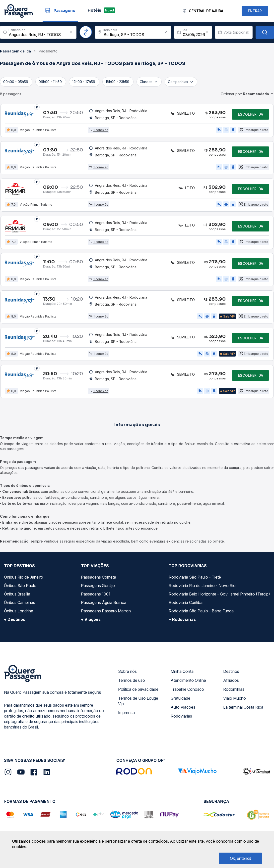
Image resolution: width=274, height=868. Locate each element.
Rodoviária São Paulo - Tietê (195, 577)
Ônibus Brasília (17, 594)
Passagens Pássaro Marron (106, 611)
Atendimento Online (188, 680)
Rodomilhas (234, 689)
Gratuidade (180, 698)
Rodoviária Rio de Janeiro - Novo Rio (202, 586)
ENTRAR (255, 11)
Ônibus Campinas (20, 602)
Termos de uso (132, 680)
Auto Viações (183, 707)
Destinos (231, 671)
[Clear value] (207, 32)
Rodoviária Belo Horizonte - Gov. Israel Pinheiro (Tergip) (219, 594)
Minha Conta (182, 671)
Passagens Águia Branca (104, 602)
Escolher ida (250, 114)
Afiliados (231, 680)
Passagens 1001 (96, 594)
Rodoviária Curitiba (186, 602)
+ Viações (91, 619)
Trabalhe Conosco (187, 689)
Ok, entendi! (240, 858)
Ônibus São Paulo (20, 586)
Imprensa (126, 713)
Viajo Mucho (235, 698)
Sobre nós (127, 671)
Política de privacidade (138, 689)
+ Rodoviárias (182, 619)
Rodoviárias (181, 716)
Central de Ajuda (206, 11)
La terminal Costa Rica (243, 707)
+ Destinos (15, 619)
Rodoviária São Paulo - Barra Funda (201, 611)
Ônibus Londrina (19, 611)
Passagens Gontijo (98, 586)
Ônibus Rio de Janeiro (24, 577)
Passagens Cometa (99, 577)
